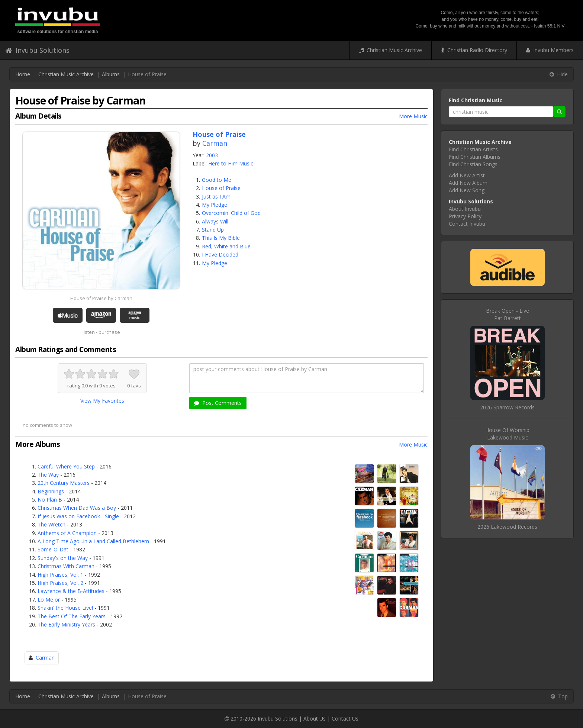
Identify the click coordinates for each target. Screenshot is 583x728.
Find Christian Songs (473, 164)
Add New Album (468, 183)
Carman (215, 143)
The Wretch (51, 524)
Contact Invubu (467, 224)
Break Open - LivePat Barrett (508, 314)
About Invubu (465, 209)
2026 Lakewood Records (507, 527)
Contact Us (345, 719)
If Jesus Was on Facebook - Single (78, 516)
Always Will (215, 221)
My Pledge (215, 205)
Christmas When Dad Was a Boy (77, 508)
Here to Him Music (231, 163)
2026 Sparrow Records (507, 407)
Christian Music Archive (391, 50)
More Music (413, 116)
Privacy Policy (465, 216)
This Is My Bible (221, 238)
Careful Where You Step (66, 466)
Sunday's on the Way (63, 558)
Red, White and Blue (226, 246)
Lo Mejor (49, 600)
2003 (212, 155)
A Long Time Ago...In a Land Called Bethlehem (93, 541)
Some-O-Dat (53, 549)
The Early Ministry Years (66, 624)
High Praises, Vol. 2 (60, 583)
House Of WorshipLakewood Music (507, 434)
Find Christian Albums (475, 157)
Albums (111, 74)
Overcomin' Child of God (231, 213)
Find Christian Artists (473, 149)
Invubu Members (550, 50)
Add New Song (467, 190)
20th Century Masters (64, 483)
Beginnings (51, 491)
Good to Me (217, 180)
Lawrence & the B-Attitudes (71, 591)
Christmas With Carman (66, 566)
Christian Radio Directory (474, 50)
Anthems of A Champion (67, 533)
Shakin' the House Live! (65, 608)
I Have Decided (220, 255)
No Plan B (50, 500)
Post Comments (218, 403)
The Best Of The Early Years (72, 616)
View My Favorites (102, 401)
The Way (48, 475)
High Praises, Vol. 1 (60, 575)
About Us (315, 719)
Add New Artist (467, 175)
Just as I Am (216, 197)
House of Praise (221, 188)
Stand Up (213, 230)
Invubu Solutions (38, 50)
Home (23, 74)
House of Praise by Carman (101, 298)
